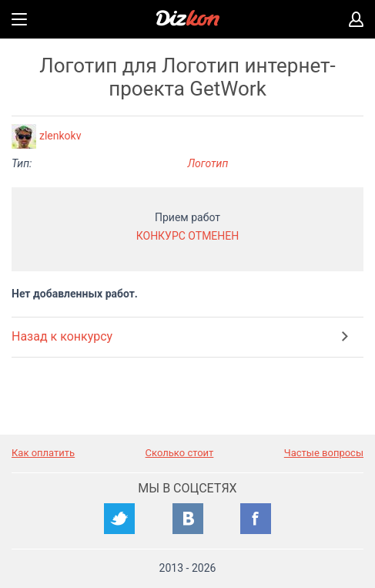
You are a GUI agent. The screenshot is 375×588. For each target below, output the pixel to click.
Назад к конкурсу (62, 336)
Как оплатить (43, 453)
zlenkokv (60, 136)
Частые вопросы (324, 453)
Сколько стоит (180, 453)
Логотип (208, 163)
